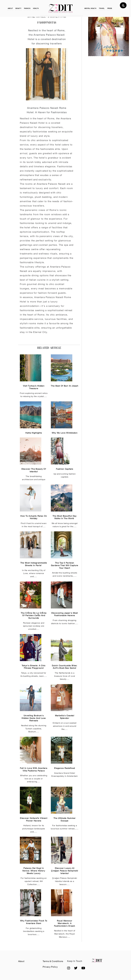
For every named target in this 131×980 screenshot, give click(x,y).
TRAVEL (102, 8)
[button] (69, 968)
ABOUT (10, 8)
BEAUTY (18, 8)
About (21, 961)
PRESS (110, 8)
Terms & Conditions (53, 961)
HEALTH (36, 8)
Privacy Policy (50, 967)
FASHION (27, 8)
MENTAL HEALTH (90, 8)
